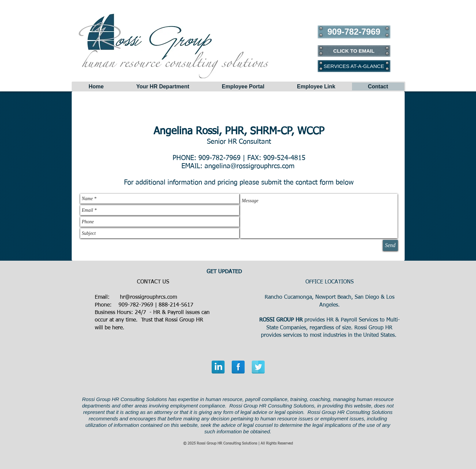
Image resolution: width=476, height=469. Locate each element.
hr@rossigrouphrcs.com (148, 297)
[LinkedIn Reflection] (218, 367)
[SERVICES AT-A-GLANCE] (354, 66)
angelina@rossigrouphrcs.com (250, 166)
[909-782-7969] (354, 32)
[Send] (390, 245)
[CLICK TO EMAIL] (354, 51)
